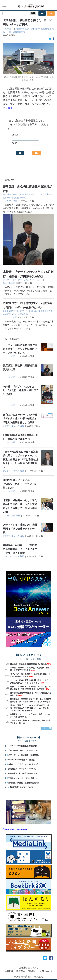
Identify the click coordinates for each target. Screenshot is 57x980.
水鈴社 (40, 280)
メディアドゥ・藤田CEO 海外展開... (24, 755)
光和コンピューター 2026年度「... (23, 778)
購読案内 (21, 971)
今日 (20, 741)
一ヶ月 (34, 741)
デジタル (7, 426)
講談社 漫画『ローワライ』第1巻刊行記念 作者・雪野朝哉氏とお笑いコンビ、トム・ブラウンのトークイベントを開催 (30, 708)
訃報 (39, 659)
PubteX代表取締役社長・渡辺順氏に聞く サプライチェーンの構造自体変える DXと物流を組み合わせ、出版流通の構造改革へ (20, 459)
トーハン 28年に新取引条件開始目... (24, 746)
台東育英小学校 (10, 314)
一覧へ (45, 728)
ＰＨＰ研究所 (9, 311)
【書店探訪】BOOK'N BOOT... (22, 787)
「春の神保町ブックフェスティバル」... (24, 751)
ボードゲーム (22, 311)
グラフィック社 (10, 280)
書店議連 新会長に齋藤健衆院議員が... (24, 783)
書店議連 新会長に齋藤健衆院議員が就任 (27, 664)
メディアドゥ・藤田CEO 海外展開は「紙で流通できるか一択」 (20, 529)
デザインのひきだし (27, 280)
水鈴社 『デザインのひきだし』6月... (24, 764)
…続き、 (10, 108)
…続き (29, 212)
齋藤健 (23, 198)
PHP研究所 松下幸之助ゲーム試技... (24, 774)
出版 (15, 201)
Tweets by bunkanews (15, 829)
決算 (33, 659)
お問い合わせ (46, 971)
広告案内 (32, 971)
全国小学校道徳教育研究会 (41, 311)
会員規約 (39, 977)
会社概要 (9, 971)
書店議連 (7, 194)
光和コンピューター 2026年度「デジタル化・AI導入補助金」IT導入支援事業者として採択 (20, 419)
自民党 (15, 194)
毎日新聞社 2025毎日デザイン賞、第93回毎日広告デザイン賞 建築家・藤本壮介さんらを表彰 (30, 700)
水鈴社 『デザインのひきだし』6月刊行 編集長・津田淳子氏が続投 (21, 390)
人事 (26, 659)
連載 (18, 516)
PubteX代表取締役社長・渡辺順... (22, 760)
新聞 (13, 442)
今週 (26, 741)
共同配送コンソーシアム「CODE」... (23, 769)
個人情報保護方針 (23, 977)
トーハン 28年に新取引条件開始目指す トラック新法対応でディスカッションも (20, 349)
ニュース (9, 201)
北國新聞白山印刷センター (28, 29)
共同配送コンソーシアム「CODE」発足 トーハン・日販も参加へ (20, 484)
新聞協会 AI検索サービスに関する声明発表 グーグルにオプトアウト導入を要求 (20, 549)
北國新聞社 (46, 29)
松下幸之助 (23, 314)
